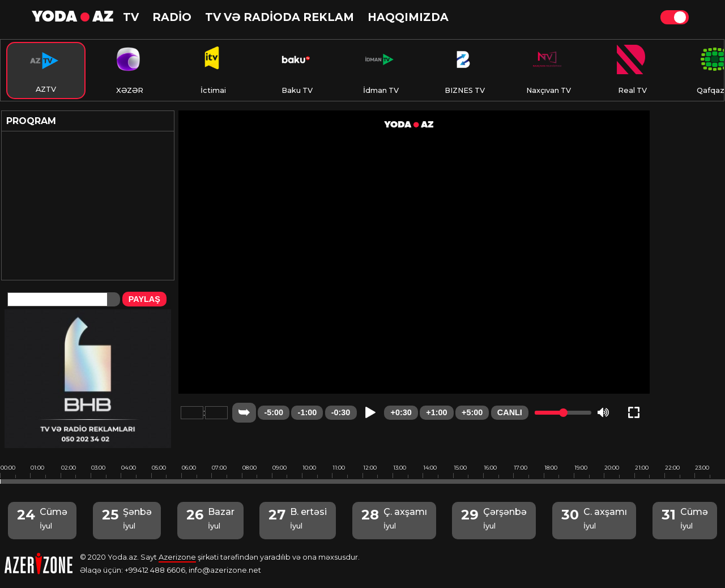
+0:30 (401, 412)
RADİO (172, 17)
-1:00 (308, 412)
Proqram (31, 121)
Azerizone (177, 557)
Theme (675, 17)
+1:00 (436, 412)
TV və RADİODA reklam (280, 17)
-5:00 (274, 412)
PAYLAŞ (144, 299)
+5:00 (472, 412)
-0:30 (341, 412)
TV (131, 17)
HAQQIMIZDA (408, 17)
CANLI (510, 412)
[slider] (563, 413)
